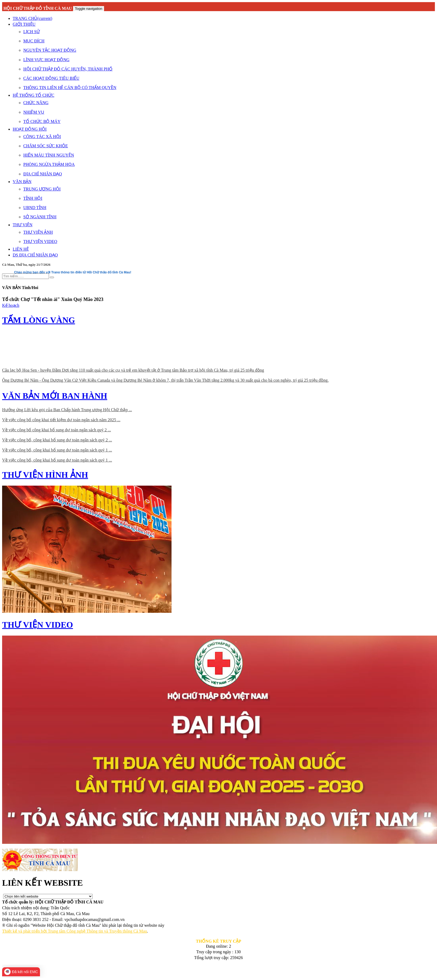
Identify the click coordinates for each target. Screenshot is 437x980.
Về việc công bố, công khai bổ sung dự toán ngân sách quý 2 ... (57, 440)
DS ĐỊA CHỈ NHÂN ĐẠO (35, 255)
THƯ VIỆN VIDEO (40, 241)
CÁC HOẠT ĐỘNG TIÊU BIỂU (51, 78)
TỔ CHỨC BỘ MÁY (42, 121)
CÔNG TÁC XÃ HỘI (42, 137)
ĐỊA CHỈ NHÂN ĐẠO (43, 174)
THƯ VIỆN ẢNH (38, 232)
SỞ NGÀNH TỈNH (40, 217)
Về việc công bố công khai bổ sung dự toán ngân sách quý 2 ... (57, 430)
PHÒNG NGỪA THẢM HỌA (49, 164)
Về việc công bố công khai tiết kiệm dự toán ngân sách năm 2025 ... (61, 420)
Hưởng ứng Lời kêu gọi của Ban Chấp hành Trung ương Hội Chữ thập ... (67, 410)
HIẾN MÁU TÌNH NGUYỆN (49, 155)
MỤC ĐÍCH (34, 41)
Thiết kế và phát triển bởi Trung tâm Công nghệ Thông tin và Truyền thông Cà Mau (75, 931)
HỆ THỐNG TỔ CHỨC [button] (33, 95)
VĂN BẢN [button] (22, 182)
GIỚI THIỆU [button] (24, 24)
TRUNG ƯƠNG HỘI (42, 189)
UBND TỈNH (35, 208)
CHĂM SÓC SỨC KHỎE (46, 146)
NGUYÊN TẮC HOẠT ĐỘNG (50, 50)
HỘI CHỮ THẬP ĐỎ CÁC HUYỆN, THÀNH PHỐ (68, 69)
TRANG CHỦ (32, 18)
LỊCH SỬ (31, 32)
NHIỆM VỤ (34, 112)
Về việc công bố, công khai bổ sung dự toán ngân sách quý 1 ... (57, 450)
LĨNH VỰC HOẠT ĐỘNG (46, 60)
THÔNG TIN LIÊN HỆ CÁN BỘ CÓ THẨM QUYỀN (70, 88)
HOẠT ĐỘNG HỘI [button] (30, 129)
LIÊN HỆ (21, 249)
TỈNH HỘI (33, 198)
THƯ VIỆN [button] (22, 225)
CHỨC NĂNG (36, 103)
